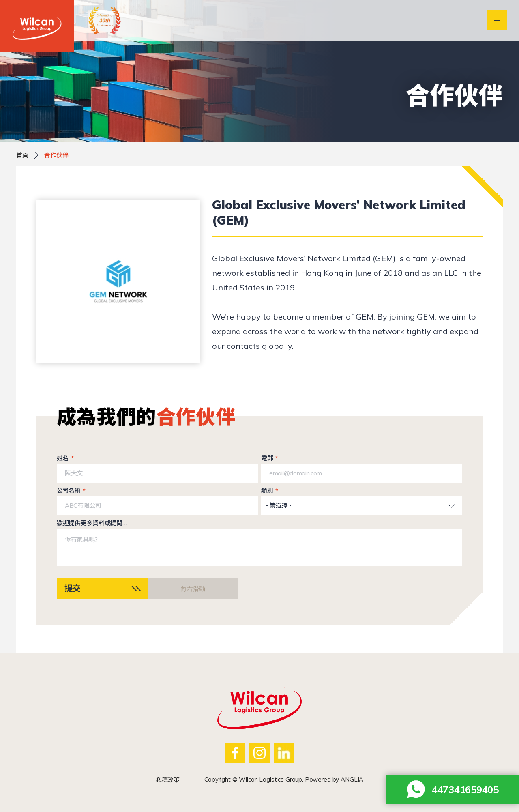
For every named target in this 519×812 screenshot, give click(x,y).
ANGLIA (352, 779)
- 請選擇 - (279, 505)
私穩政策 (168, 780)
